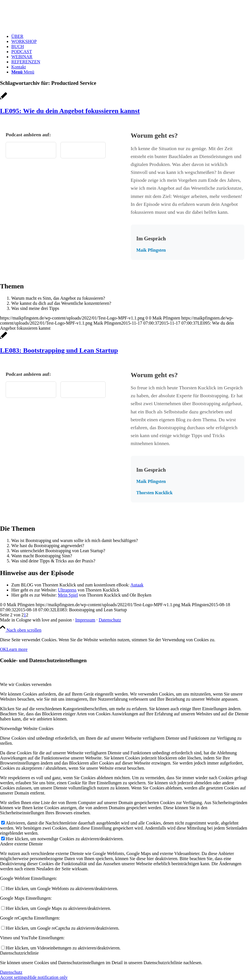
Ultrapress (67, 590)
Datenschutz (110, 620)
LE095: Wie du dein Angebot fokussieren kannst (70, 111)
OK (3, 649)
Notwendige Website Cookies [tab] (27, 728)
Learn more (17, 649)
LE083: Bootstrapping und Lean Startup (59, 350)
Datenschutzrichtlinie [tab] (19, 953)
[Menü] (23, 72)
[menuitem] (131, 36)
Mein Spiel (68, 595)
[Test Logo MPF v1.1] (42, 27)
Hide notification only (48, 977)
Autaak (137, 585)
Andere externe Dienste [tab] (21, 844)
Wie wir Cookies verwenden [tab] (26, 684)
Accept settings (14, 977)
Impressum (85, 620)
